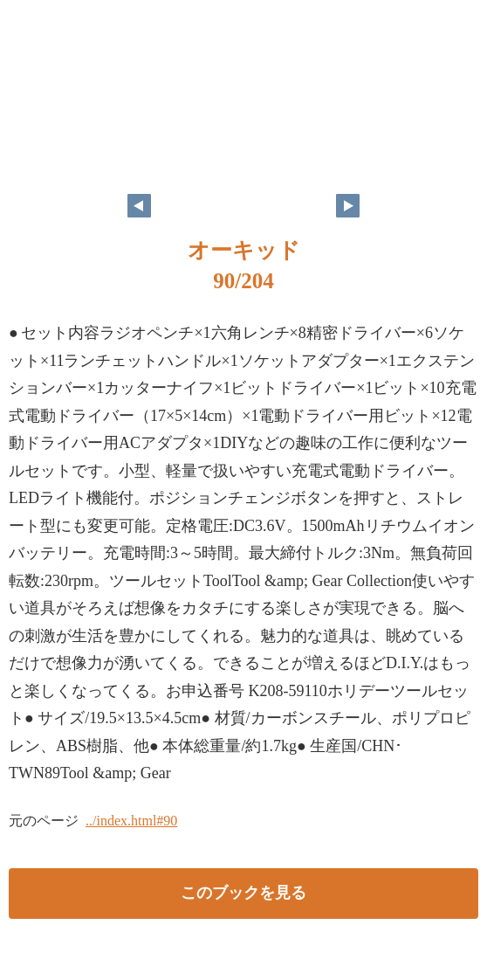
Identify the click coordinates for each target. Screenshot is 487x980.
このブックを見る (243, 893)
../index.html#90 (131, 821)
